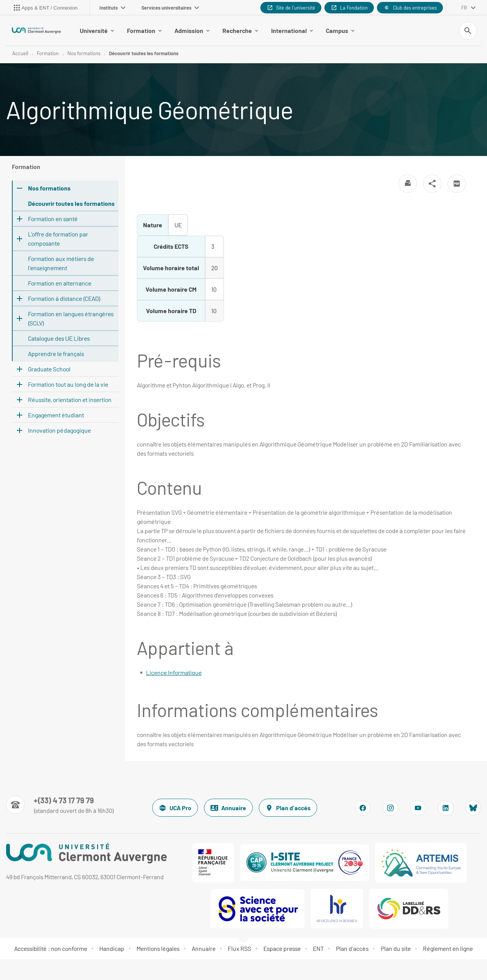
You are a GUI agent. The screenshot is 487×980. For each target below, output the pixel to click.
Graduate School (49, 369)
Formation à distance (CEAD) (64, 299)
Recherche (240, 30)
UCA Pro (175, 808)
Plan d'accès (288, 808)
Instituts (112, 8)
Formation (144, 30)
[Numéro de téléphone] (60, 805)
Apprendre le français (56, 354)
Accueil (20, 54)
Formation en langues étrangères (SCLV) (71, 319)
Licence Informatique (174, 673)
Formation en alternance (60, 283)
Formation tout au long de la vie (68, 385)
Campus (340, 30)
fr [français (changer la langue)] (464, 8)
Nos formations (84, 54)
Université (97, 30)
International (292, 30)
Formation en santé (53, 219)
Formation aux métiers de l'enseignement (61, 263)
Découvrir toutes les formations (144, 54)
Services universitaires (170, 8)
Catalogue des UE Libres (59, 339)
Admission (192, 30)
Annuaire (228, 808)
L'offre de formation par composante (58, 239)
